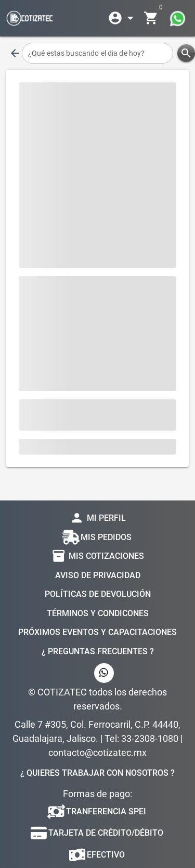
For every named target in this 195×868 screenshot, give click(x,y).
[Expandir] (123, 18)
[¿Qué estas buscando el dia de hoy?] (97, 53)
